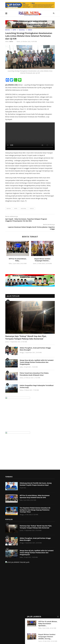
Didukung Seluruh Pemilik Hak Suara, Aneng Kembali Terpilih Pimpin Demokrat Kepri (36, 484)
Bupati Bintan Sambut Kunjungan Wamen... (42, 260)
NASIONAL (22, 30)
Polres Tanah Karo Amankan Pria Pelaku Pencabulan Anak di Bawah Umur (34, 374)
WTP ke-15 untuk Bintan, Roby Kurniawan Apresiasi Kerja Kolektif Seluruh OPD (35, 496)
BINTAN (8, 30)
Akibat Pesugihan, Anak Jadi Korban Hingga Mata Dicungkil (35, 349)
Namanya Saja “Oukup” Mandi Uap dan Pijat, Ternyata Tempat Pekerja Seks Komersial (26, 337)
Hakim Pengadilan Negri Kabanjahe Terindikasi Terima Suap (37, 386)
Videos (32, 208)
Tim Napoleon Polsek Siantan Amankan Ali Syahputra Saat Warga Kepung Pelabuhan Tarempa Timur (35, 510)
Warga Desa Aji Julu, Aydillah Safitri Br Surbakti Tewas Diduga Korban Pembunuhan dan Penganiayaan (37, 362)
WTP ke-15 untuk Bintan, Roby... (18, 260)
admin (11, 41)
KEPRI (14, 30)
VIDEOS (30, 30)
